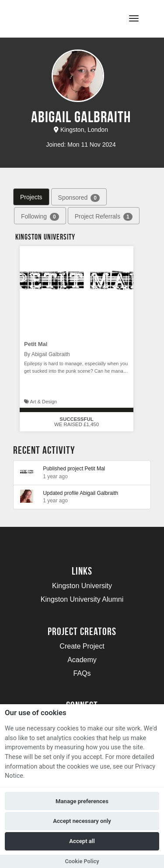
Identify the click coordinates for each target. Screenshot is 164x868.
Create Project (82, 646)
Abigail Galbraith (99, 493)
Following (40, 217)
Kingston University (82, 586)
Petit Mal (36, 344)
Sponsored (79, 198)
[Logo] (50, 18)
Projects (31, 197)
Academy (82, 660)
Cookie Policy (82, 861)
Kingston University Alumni (82, 599)
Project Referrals (104, 217)
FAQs (82, 673)
